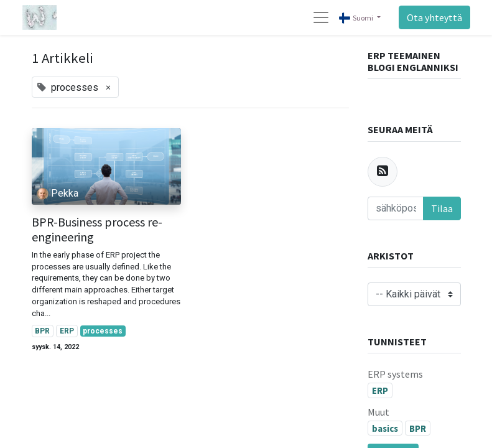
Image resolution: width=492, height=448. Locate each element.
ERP (67, 331)
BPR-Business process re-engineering (97, 230)
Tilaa (442, 208)
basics (385, 428)
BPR (42, 331)
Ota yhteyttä (434, 17)
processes (103, 331)
